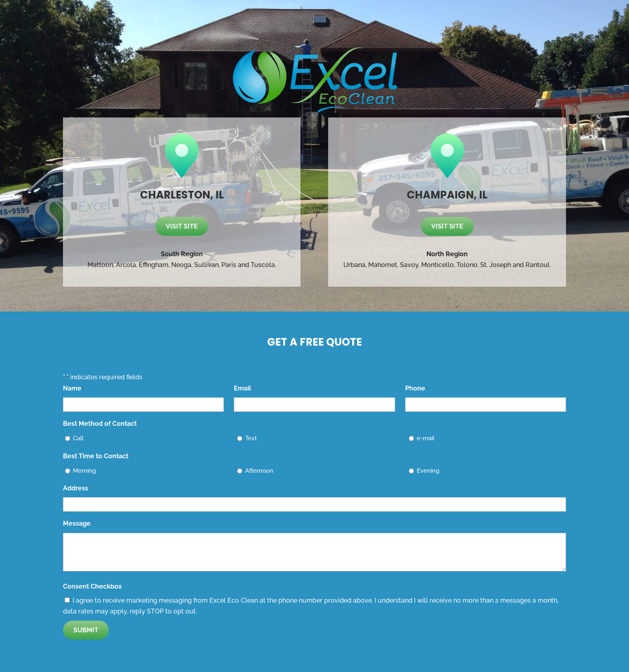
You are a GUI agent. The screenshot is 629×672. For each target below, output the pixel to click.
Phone (417, 389)
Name (74, 389)
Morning (84, 471)
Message (78, 524)
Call (78, 438)
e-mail (426, 438)
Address (77, 489)
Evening (428, 471)
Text (251, 438)
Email (244, 389)
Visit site (182, 226)
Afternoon (259, 471)
